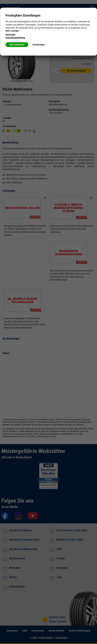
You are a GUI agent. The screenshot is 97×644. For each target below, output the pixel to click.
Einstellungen (40, 45)
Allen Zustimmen (17, 45)
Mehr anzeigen (13, 31)
